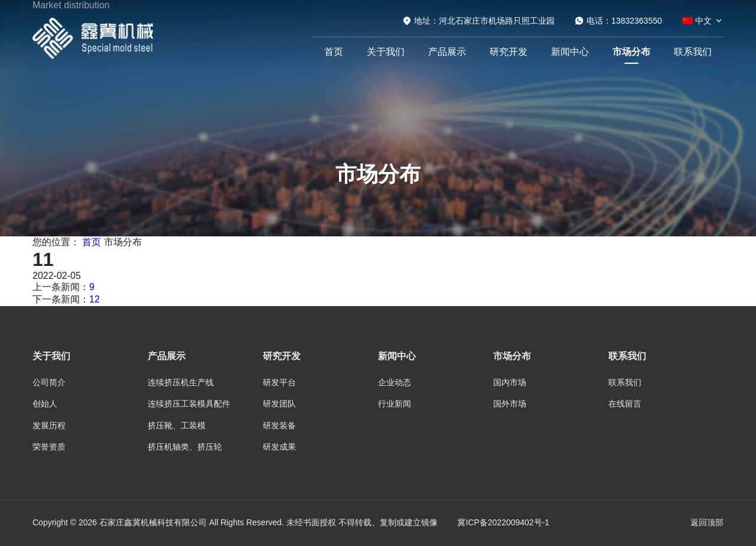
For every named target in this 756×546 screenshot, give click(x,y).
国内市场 (510, 382)
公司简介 (49, 382)
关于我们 (386, 52)
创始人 (45, 404)
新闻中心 (570, 52)
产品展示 (447, 52)
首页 (334, 52)
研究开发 (509, 52)
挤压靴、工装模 (177, 425)
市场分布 (631, 52)
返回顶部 (707, 522)
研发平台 (279, 382)
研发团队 (279, 404)
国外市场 (510, 404)
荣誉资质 (49, 447)
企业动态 (395, 382)
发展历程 (49, 425)
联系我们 (693, 52)
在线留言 (625, 404)
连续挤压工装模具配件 (189, 404)
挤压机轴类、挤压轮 (185, 447)
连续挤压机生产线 (181, 382)
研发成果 (279, 447)
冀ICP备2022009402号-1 (503, 522)
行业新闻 (395, 404)
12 (94, 299)
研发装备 (279, 425)
